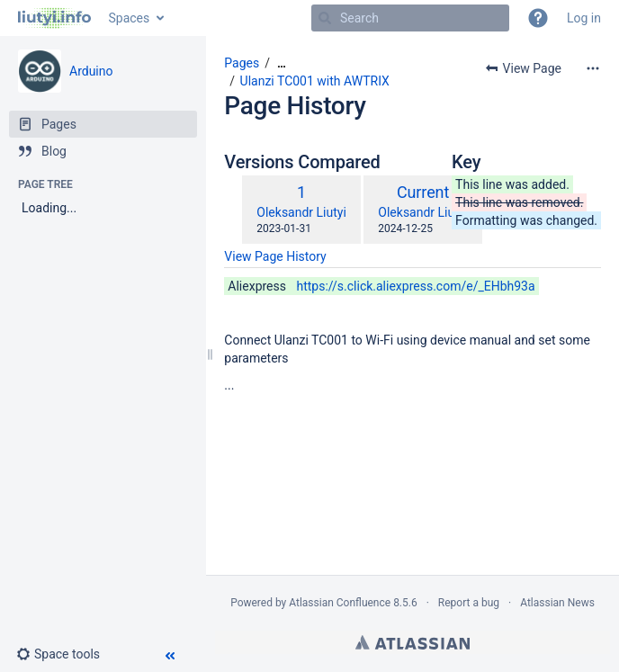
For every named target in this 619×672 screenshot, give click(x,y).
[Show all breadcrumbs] (282, 63)
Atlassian (413, 642)
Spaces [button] (130, 18)
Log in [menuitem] (584, 18)
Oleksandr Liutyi (301, 212)
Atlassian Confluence (340, 603)
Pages (242, 63)
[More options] (593, 68)
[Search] (325, 18)
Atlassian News (557, 603)
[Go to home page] (54, 18)
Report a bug (469, 603)
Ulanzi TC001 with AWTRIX (315, 81)
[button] (538, 18)
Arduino (91, 71)
